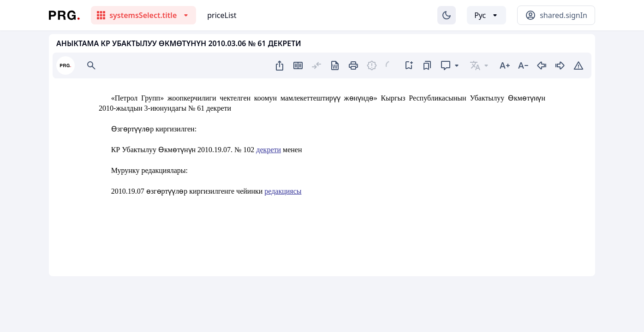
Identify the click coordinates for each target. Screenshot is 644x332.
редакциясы (283, 191)
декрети (268, 150)
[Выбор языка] (486, 15)
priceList (222, 15)
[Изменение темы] (447, 15)
